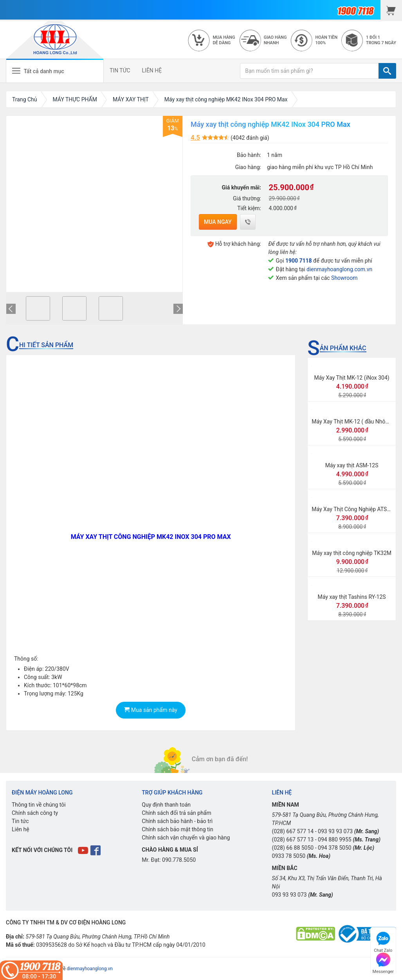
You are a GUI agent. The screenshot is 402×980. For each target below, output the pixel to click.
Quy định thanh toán (166, 805)
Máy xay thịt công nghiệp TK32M (352, 553)
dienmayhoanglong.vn (90, 969)
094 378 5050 (335, 848)
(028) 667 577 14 (293, 831)
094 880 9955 (335, 839)
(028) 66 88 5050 (293, 848)
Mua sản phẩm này (151, 710)
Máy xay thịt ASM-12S (352, 465)
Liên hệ (21, 829)
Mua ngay (218, 222)
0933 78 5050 (289, 856)
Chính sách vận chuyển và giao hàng (186, 838)
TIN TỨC (120, 70)
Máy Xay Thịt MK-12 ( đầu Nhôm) (352, 422)
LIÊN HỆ (152, 70)
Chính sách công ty (35, 813)
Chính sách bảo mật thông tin (178, 829)
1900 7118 (299, 261)
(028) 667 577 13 (293, 839)
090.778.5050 (179, 860)
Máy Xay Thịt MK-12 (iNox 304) (352, 378)
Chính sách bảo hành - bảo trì (177, 821)
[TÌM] (387, 71)
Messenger (383, 962)
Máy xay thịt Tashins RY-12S (352, 597)
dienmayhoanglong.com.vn (339, 269)
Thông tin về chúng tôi (39, 805)
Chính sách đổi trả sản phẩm (176, 813)
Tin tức (20, 821)
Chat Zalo (383, 941)
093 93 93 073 (335, 831)
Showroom (344, 278)
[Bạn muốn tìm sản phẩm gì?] (309, 71)
